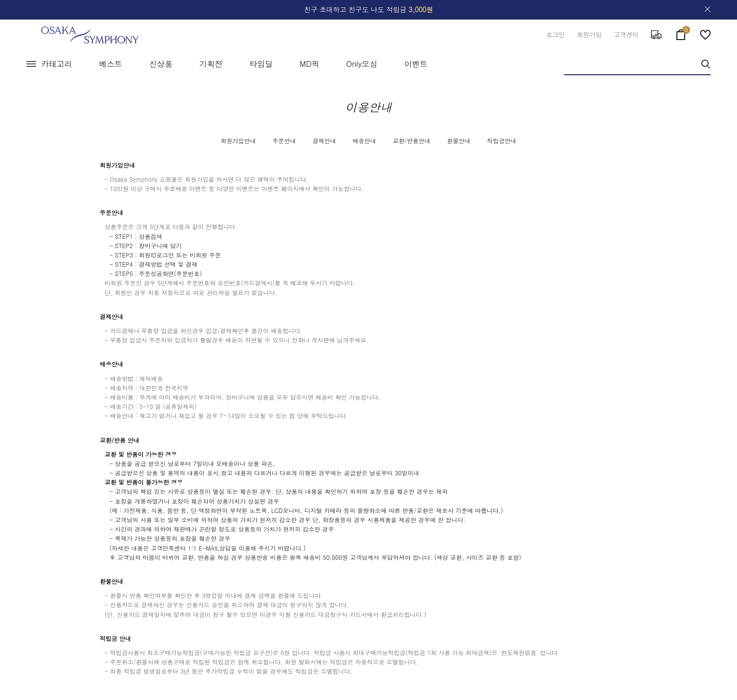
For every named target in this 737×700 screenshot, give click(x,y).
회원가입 (589, 34)
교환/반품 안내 (119, 440)
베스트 (111, 64)
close (708, 9)
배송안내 (364, 140)
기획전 (211, 64)
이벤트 (416, 64)
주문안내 (284, 140)
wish (705, 35)
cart (681, 32)
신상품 (161, 64)
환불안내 (459, 140)
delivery (656, 35)
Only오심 (362, 64)
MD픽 (309, 64)
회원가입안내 (238, 140)
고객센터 (626, 34)
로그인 (555, 34)
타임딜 (261, 64)
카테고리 (57, 64)
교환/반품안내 (412, 140)
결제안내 (324, 140)
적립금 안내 (115, 638)
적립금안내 (502, 140)
